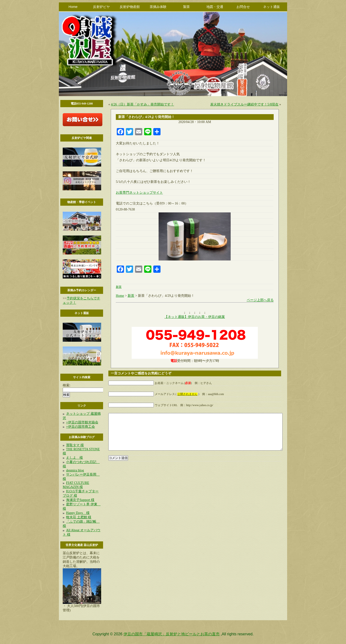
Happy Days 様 (78, 513)
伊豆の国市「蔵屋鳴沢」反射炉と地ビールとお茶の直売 (172, 634)
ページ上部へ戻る (260, 300)
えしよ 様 (74, 458)
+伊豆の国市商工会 (80, 427)
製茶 (186, 7)
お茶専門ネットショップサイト (139, 193)
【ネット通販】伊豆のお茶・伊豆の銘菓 (195, 317)
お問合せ (243, 7)
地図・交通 (215, 7)
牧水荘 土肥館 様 (79, 517)
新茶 (119, 287)
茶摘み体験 (158, 7)
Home (73, 7)
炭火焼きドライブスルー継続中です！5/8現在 (244, 104)
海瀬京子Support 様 (80, 500)
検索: (67, 385)
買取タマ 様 (75, 445)
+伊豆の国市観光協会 (82, 422)
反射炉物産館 (130, 7)
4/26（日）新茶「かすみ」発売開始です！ (143, 104)
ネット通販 (272, 7)
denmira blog (75, 470)
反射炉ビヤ (101, 7)
